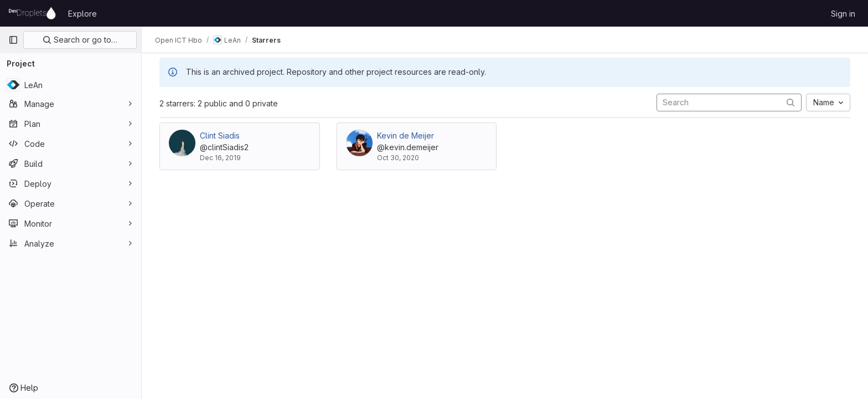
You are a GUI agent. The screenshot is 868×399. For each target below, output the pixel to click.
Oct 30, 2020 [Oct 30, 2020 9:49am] (398, 158)
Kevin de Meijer (405, 135)
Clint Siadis (220, 135)
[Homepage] (33, 13)
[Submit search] (790, 102)
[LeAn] (71, 85)
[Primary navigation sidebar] (13, 40)
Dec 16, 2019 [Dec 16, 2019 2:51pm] (220, 158)
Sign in (843, 14)
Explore (82, 14)
